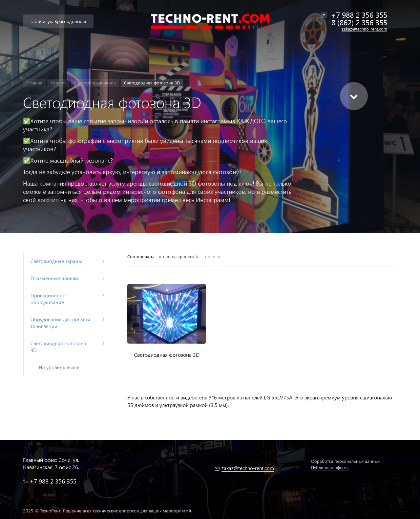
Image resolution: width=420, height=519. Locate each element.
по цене (213, 256)
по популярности (176, 256)
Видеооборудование (95, 83)
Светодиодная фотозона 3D (167, 355)
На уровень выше (59, 367)
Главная (34, 83)
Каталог (58, 83)
